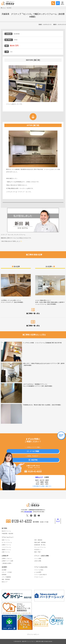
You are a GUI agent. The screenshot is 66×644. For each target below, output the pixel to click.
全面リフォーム (6, 540)
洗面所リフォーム (6, 550)
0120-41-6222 (33, 471)
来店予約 (33, 460)
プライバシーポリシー (33, 634)
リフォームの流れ (39, 570)
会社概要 (4, 570)
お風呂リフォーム (6, 545)
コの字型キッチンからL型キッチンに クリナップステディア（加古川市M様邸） (16, 287)
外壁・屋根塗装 (38, 540)
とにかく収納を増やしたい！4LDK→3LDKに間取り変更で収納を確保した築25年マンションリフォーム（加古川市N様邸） (50, 288)
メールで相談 (33, 451)
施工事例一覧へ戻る (33, 311)
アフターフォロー (39, 577)
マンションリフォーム (40, 547)
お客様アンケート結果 (7, 561)
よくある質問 (38, 572)
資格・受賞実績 (6, 579)
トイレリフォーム (6, 547)
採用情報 (4, 575)
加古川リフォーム (6, 531)
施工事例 (4, 528)
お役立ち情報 (38, 561)
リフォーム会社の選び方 (40, 575)
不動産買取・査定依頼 (7, 534)
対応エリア (39, 477)
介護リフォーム (6, 552)
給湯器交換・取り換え (40, 545)
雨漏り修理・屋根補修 (40, 542)
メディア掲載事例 (6, 577)
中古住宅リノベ (38, 550)
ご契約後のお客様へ (7, 563)
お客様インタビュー (7, 559)
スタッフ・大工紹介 (7, 572)
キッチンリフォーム (7, 542)
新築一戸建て (38, 552)
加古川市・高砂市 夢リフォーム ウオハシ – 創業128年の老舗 (30, 641)
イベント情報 (38, 559)
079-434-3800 (28, 512)
